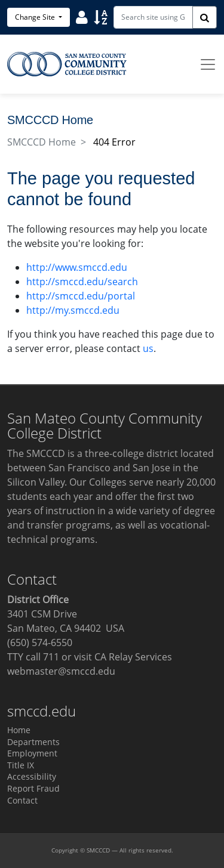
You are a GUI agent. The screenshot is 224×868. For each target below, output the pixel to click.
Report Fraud (33, 788)
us (148, 348)
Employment (32, 753)
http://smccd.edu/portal (81, 296)
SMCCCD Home (42, 142)
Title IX (21, 765)
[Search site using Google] (153, 17)
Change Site (36, 17)
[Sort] (101, 17)
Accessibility (32, 776)
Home (19, 730)
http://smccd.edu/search (82, 282)
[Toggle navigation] (208, 64)
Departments (33, 742)
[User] (82, 17)
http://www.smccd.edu (77, 267)
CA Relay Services (133, 657)
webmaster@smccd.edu (61, 671)
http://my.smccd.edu (73, 310)
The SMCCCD (36, 453)
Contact (22, 800)
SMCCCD (98, 850)
